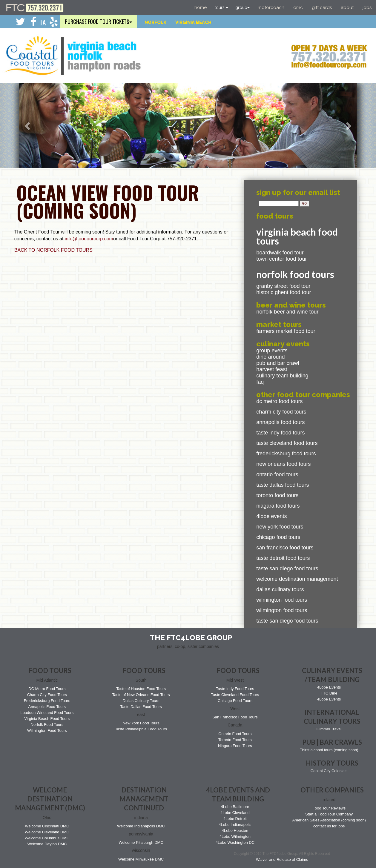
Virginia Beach (193, 22)
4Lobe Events (271, 516)
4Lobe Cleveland (235, 813)
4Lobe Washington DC (235, 842)
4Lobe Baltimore (235, 807)
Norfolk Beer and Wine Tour (287, 312)
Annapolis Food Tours (280, 422)
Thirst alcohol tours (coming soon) (329, 750)
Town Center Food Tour (281, 259)
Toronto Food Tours (277, 495)
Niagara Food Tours (278, 506)
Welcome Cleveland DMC (47, 832)
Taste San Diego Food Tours (287, 569)
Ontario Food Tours (277, 474)
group (243, 7)
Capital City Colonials (329, 771)
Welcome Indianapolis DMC (141, 826)
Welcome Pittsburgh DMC (141, 842)
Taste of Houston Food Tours (141, 689)
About (347, 7)
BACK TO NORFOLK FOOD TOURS (53, 250)
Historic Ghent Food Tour (284, 292)
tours (221, 7)
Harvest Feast (272, 369)
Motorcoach (271, 7)
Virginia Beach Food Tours (47, 719)
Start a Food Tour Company (329, 814)
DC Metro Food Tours (279, 401)
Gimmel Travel (329, 729)
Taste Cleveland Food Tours (287, 443)
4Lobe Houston (235, 831)
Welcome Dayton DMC (47, 844)
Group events (272, 351)
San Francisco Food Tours (285, 548)
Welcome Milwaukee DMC (141, 859)
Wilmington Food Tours (282, 600)
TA (43, 22)
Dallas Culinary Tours (280, 589)
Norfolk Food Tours (47, 725)
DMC (298, 7)
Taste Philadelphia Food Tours (141, 729)
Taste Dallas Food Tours (283, 485)
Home (201, 7)
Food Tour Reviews (329, 808)
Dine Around (270, 357)
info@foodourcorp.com (89, 239)
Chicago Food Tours (278, 537)
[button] (28, 126)
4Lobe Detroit (235, 819)
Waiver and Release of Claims (282, 859)
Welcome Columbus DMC (47, 838)
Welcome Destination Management (297, 579)
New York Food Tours (280, 527)
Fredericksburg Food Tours (286, 454)
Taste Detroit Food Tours (283, 558)
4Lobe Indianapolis (235, 825)
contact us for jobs (329, 826)
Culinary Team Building (282, 376)
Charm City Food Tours (281, 412)
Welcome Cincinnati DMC (47, 826)
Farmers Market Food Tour (286, 331)
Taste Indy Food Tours (280, 433)
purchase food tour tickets (99, 21)
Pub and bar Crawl (278, 363)
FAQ (260, 382)
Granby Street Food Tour (283, 286)
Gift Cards (322, 7)
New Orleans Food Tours (283, 464)
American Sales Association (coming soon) (329, 820)
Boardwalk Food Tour (280, 253)
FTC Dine (329, 693)
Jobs (367, 7)
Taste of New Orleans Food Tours (141, 695)
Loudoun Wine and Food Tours (47, 713)
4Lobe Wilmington (235, 836)
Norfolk (155, 22)
